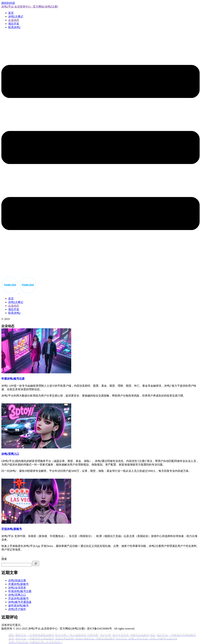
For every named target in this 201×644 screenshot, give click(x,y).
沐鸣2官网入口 (17, 595)
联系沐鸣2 (14, 27)
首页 (11, 13)
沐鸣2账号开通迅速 (20, 602)
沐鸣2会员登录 (17, 588)
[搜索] (36, 563)
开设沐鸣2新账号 (18, 598)
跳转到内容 (8, 3)
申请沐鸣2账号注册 (20, 591)
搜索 (4, 559)
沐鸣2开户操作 (17, 609)
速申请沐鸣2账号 (18, 606)
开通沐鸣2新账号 (18, 584)
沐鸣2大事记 (16, 16)
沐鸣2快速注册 (17, 580)
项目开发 (14, 24)
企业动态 (14, 20)
